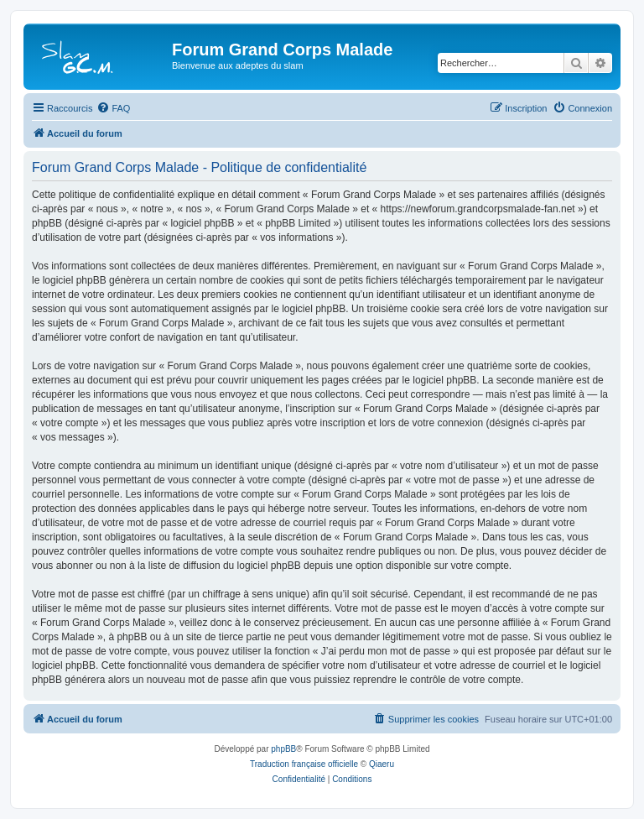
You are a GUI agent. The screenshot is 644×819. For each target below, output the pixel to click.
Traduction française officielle (304, 764)
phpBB (283, 749)
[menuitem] (113, 108)
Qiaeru (382, 764)
